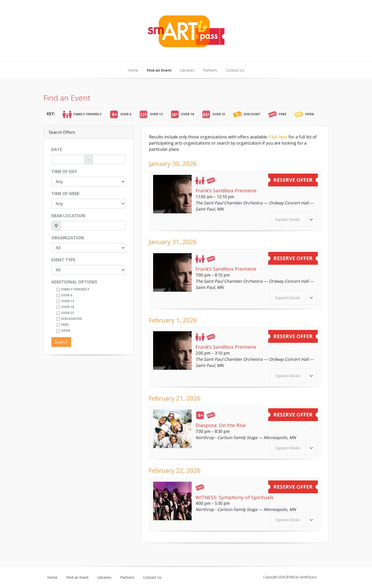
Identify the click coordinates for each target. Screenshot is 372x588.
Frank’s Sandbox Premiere (226, 191)
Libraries (187, 70)
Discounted (72, 319)
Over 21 (68, 313)
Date (57, 149)
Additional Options (74, 282)
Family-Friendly (75, 289)
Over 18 (68, 307)
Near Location (68, 216)
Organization (68, 238)
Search (61, 342)
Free (65, 325)
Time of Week (65, 194)
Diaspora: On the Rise (221, 425)
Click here (278, 137)
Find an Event (159, 70)
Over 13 (68, 301)
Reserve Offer (293, 180)
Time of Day (64, 172)
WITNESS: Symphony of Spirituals (234, 497)
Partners (210, 70)
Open (66, 331)
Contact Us (235, 70)
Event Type (63, 260)
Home (133, 70)
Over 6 (67, 295)
